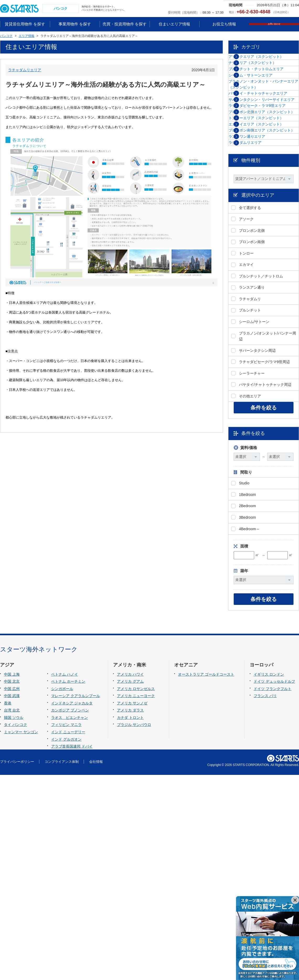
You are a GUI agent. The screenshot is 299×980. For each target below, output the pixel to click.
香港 (8, 908)
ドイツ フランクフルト (273, 894)
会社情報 (96, 967)
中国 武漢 (12, 901)
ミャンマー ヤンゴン (21, 937)
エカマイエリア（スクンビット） (265, 237)
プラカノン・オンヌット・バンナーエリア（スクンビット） (267, 127)
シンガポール (62, 894)
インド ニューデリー (68, 937)
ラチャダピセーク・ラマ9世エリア (266, 182)
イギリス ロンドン (269, 879)
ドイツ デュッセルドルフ (274, 887)
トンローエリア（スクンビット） (265, 218)
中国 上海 (12, 879)
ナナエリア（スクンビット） (265, 79)
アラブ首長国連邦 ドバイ (72, 951)
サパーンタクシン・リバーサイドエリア (267, 163)
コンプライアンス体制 (62, 967)
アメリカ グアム (130, 887)
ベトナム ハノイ (65, 879)
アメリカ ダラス (130, 916)
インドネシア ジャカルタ (72, 908)
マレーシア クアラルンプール (76, 901)
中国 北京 (12, 887)
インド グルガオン (66, 944)
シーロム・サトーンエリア (264, 111)
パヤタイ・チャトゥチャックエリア (267, 145)
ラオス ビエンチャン (70, 923)
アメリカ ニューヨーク (136, 901)
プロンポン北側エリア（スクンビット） (267, 200)
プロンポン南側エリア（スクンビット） (267, 255)
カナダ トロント (130, 923)
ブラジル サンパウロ (134, 930)
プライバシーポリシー (17, 967)
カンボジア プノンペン (70, 916)
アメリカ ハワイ (130, 879)
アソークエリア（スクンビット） (265, 63)
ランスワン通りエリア (260, 271)
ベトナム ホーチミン (68, 887)
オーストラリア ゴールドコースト (206, 879)
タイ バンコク (15, 930)
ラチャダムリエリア (25, 70)
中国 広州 (12, 894)
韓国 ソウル (14, 923)
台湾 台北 (12, 916)
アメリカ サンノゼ (132, 908)
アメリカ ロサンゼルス (136, 894)
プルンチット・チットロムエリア (267, 95)
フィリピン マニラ (66, 930)
